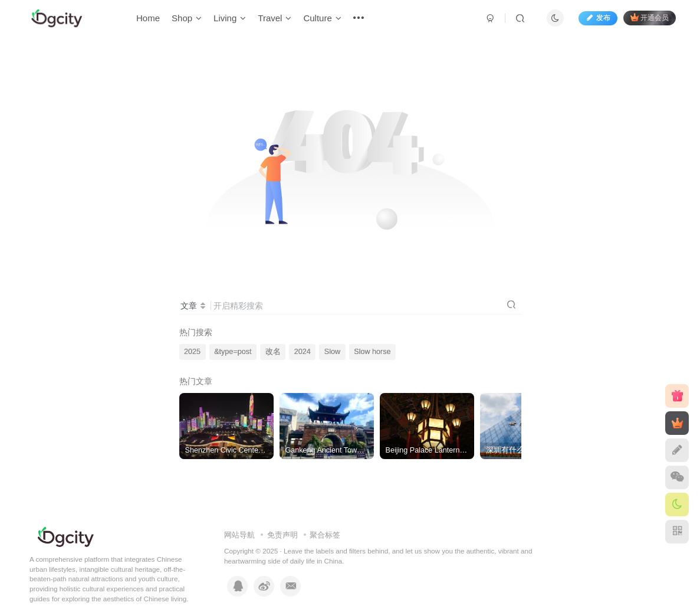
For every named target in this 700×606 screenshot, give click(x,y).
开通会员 (647, 19)
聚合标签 (325, 535)
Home (151, 20)
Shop (190, 20)
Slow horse (372, 352)
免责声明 (282, 535)
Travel (277, 20)
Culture (325, 20)
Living (233, 20)
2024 (303, 352)
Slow (332, 352)
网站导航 (239, 535)
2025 (192, 352)
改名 (273, 352)
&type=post (233, 352)
